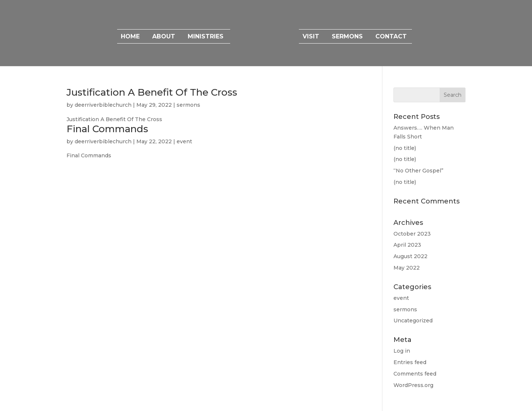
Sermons (347, 37)
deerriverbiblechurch (103, 105)
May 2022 (407, 268)
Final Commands (107, 129)
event (184, 141)
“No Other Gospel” (418, 171)
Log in (402, 351)
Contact (391, 37)
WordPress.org (413, 385)
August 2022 (410, 256)
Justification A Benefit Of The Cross (152, 92)
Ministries (206, 37)
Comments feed (415, 374)
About (164, 37)
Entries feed (410, 362)
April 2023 (407, 245)
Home (130, 37)
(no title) (405, 148)
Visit (311, 37)
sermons (188, 105)
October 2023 (412, 234)
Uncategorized (413, 321)
